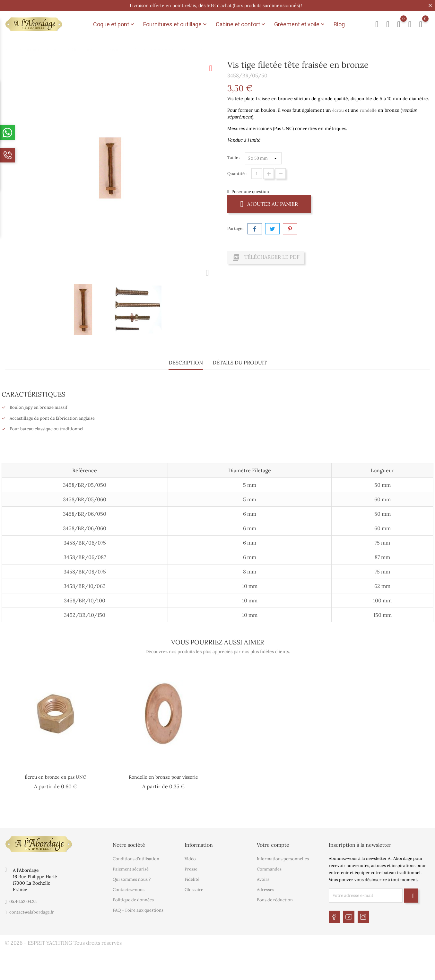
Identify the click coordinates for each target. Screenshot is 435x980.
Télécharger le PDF (266, 258)
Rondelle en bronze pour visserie (163, 777)
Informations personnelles (283, 859)
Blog (339, 24)
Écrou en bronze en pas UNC (55, 777)
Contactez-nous (129, 890)
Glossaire (194, 890)
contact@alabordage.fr (32, 912)
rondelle (368, 110)
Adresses (265, 890)
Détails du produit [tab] (240, 363)
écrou (338, 110)
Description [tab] (186, 363)
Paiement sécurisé (131, 869)
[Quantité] (257, 174)
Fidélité (192, 879)
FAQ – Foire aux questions (138, 910)
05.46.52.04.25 (23, 901)
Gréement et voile (300, 24)
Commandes (269, 869)
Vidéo (190, 859)
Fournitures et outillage (176, 24)
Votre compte (273, 845)
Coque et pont (114, 24)
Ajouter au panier (269, 204)
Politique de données (133, 900)
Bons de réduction (275, 900)
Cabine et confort (241, 24)
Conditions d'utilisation (136, 859)
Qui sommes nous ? (132, 879)
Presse (191, 869)
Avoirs (263, 879)
